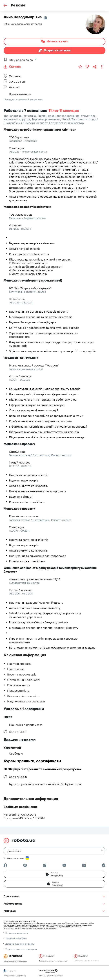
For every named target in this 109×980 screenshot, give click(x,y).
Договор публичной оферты (20, 943)
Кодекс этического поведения (21, 949)
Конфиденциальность (17, 933)
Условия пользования (16, 938)
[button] (54, 874)
